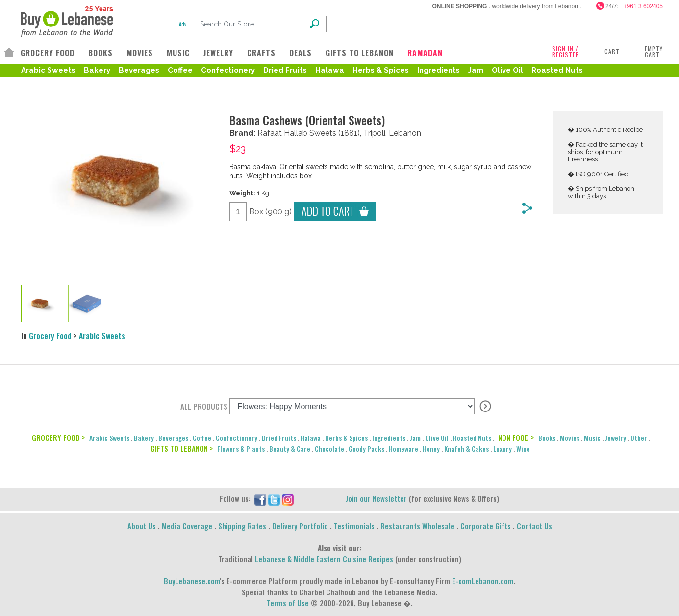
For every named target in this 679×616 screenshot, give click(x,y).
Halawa (330, 70)
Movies (570, 438)
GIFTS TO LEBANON (360, 53)
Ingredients (439, 70)
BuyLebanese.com (192, 581)
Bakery (97, 70)
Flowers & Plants (241, 449)
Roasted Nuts (557, 70)
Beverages (139, 70)
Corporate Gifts (486, 526)
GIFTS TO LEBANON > (182, 448)
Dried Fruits (285, 70)
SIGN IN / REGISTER (566, 51)
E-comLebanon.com (483, 581)
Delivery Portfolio (300, 526)
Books (547, 438)
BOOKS (101, 53)
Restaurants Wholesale (417, 526)
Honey (431, 449)
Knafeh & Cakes (466, 449)
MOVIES (140, 53)
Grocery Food (50, 336)
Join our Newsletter (376, 498)
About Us (142, 526)
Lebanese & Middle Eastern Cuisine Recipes (324, 559)
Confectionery (228, 70)
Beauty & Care (290, 449)
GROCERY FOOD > (58, 437)
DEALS (301, 53)
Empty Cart (654, 51)
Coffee (180, 70)
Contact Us (534, 526)
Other (639, 438)
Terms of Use (288, 603)
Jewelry (616, 438)
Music (592, 438)
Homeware (403, 449)
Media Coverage (187, 526)
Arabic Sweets (48, 70)
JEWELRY (218, 53)
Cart (612, 51)
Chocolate (329, 449)
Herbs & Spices (381, 70)
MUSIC (178, 53)
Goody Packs (366, 449)
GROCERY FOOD (48, 53)
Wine (523, 449)
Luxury (503, 449)
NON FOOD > (516, 437)
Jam (476, 70)
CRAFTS (261, 53)
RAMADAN (425, 53)
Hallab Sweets (310, 133)
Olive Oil (507, 70)
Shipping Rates (242, 526)
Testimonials (354, 526)
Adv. (183, 24)
